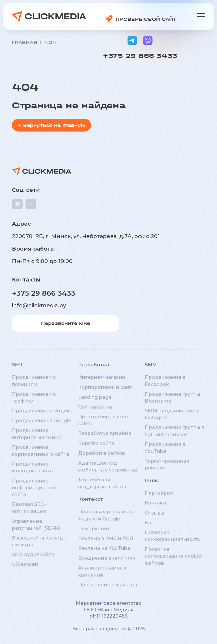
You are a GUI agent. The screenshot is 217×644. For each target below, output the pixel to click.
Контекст (91, 499)
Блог (151, 523)
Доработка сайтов (102, 453)
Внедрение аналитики (107, 558)
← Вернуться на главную (51, 125)
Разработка (94, 365)
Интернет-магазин (102, 377)
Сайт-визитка (95, 407)
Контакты (157, 503)
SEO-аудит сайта (33, 554)
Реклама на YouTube (104, 548)
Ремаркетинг (95, 529)
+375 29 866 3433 (140, 56)
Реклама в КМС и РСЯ (106, 538)
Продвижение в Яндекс (42, 411)
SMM (151, 365)
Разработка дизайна (105, 433)
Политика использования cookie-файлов (174, 556)
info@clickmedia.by (39, 306)
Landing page (95, 397)
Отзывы (155, 513)
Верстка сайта (96, 443)
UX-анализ (25, 564)
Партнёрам (159, 493)
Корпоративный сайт (105, 387)
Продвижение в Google (41, 421)
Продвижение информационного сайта (36, 488)
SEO (17, 365)
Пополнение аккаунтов (108, 585)
